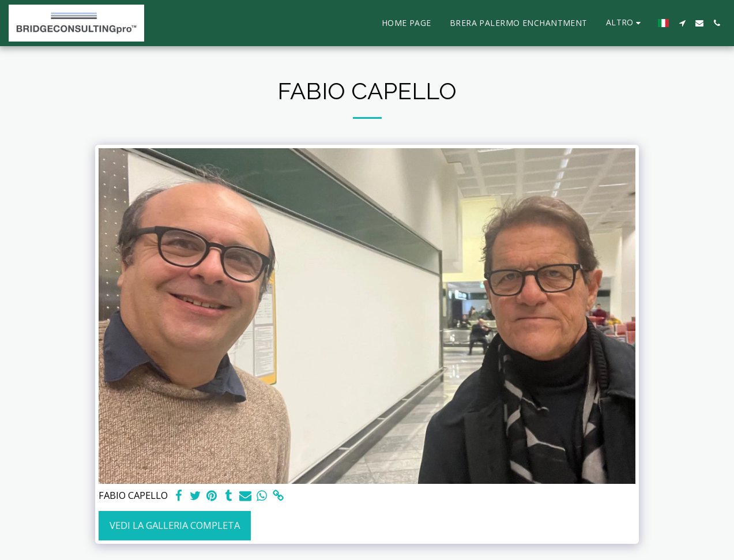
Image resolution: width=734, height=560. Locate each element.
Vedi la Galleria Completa (175, 525)
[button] (682, 23)
